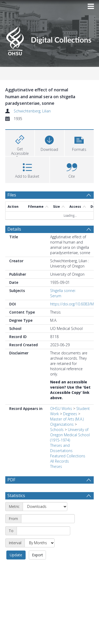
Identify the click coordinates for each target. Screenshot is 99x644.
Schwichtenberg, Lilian (32, 111)
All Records (60, 461)
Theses (56, 466)
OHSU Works (61, 408)
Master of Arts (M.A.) (67, 419)
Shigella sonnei (63, 291)
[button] (79, 142)
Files (12, 195)
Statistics (16, 508)
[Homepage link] (50, 39)
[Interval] (40, 556)
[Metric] (45, 519)
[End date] (43, 543)
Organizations (62, 424)
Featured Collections (68, 456)
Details (14, 229)
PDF (11, 480)
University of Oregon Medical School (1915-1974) (70, 435)
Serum (56, 296)
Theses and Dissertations (61, 448)
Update (16, 568)
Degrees (70, 414)
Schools (57, 430)
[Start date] (48, 531)
